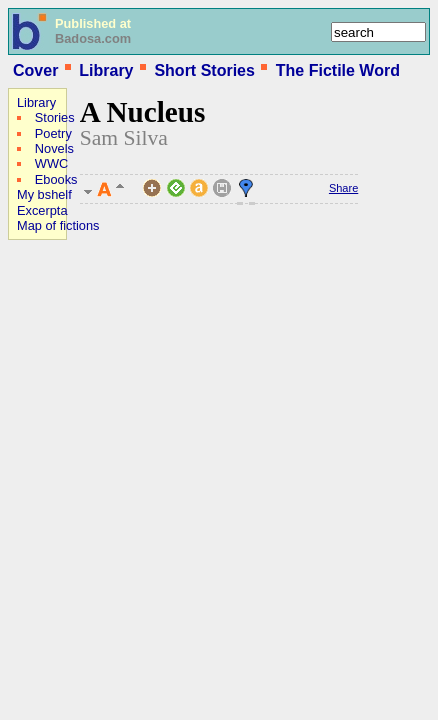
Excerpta (42, 210)
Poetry (53, 133)
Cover (35, 70)
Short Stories (204, 70)
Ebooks (56, 179)
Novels (54, 148)
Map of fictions (58, 225)
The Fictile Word (338, 70)
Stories (55, 117)
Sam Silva (124, 138)
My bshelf (44, 194)
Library (106, 70)
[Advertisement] (68, 376)
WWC (51, 163)
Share (343, 188)
